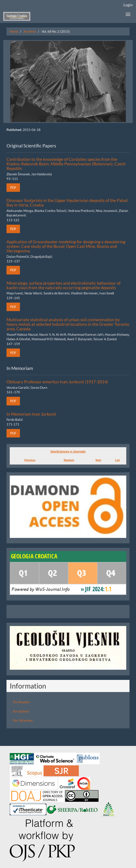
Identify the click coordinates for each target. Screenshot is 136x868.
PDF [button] (13, 187)
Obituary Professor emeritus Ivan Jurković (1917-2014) (57, 382)
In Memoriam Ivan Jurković (31, 414)
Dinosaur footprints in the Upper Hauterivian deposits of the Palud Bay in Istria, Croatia (67, 203)
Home (14, 31)
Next (98, 460)
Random (69, 460)
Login (128, 5)
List (117, 460)
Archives (30, 31)
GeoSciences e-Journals (68, 452)
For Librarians (23, 720)
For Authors (21, 711)
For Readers (22, 702)
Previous (30, 460)
